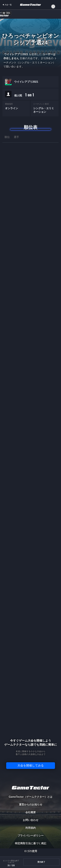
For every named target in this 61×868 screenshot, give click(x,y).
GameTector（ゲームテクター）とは (30, 797)
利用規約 (31, 828)
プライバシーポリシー (31, 836)
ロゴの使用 (31, 851)
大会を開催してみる (31, 766)
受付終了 (41, 862)
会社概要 (31, 812)
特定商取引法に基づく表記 (31, 843)
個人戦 (24, 95)
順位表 (31, 127)
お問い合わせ (31, 820)
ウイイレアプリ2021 (26, 82)
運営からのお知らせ (31, 805)
